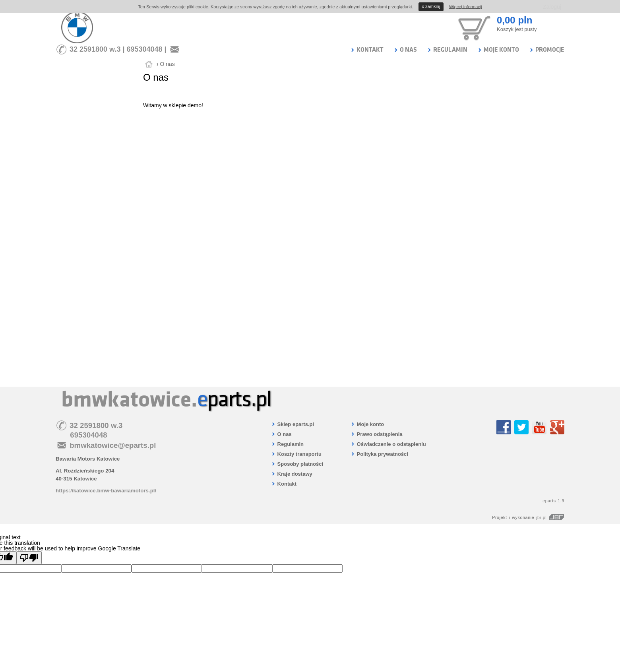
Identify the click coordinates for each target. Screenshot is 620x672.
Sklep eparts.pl (293, 424)
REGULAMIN (447, 50)
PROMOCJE (547, 50)
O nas (167, 64)
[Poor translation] (29, 558)
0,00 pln (514, 20)
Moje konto (367, 424)
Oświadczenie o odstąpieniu (388, 444)
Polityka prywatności (379, 454)
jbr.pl (550, 517)
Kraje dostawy (292, 474)
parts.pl (234, 399)
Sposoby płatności (297, 464)
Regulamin (287, 444)
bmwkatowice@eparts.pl (113, 445)
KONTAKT (367, 50)
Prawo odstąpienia (376, 434)
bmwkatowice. (129, 399)
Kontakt (284, 484)
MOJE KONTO (498, 50)
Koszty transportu (296, 454)
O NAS (405, 50)
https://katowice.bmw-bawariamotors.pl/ (106, 491)
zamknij (431, 6)
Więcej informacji (466, 6)
